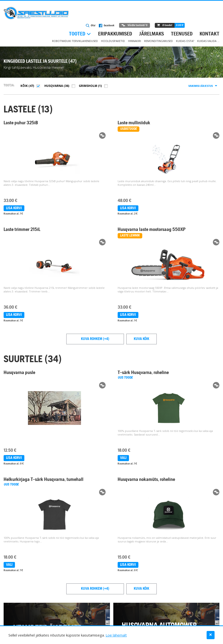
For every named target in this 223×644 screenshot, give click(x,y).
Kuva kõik (142, 339)
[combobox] (203, 86)
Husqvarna (54, 86)
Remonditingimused (159, 41)
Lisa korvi (14, 208)
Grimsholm (88, 86)
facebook (107, 26)
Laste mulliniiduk (134, 123)
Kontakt (209, 34)
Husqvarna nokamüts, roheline (146, 480)
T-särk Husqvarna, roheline (143, 373)
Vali (123, 458)
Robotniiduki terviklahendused (75, 41)
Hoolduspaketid (113, 41)
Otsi (91, 26)
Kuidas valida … (208, 41)
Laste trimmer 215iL (22, 230)
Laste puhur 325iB (21, 123)
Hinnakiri (135, 41)
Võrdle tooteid (135, 25)
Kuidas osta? (185, 41)
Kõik (24, 86)
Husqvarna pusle (19, 373)
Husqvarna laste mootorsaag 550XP (152, 230)
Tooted (77, 34)
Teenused (182, 34)
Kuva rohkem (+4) (95, 339)
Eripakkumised (115, 34)
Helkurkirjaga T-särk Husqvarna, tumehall (44, 480)
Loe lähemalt (116, 635)
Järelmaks (152, 34)
